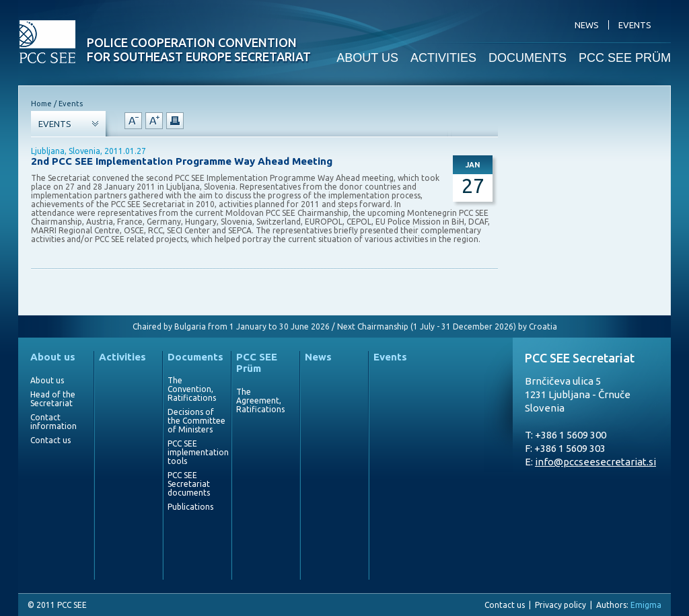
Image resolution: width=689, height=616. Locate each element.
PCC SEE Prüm (257, 362)
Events (390, 357)
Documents (195, 357)
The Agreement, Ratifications (260, 400)
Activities (122, 357)
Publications (190, 507)
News (318, 357)
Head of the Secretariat (53, 399)
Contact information (53, 422)
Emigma (646, 605)
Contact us (50, 440)
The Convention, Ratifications (192, 389)
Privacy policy (560, 605)
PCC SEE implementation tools (196, 452)
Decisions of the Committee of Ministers (196, 421)
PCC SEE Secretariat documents (189, 484)
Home (41, 104)
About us (53, 357)
